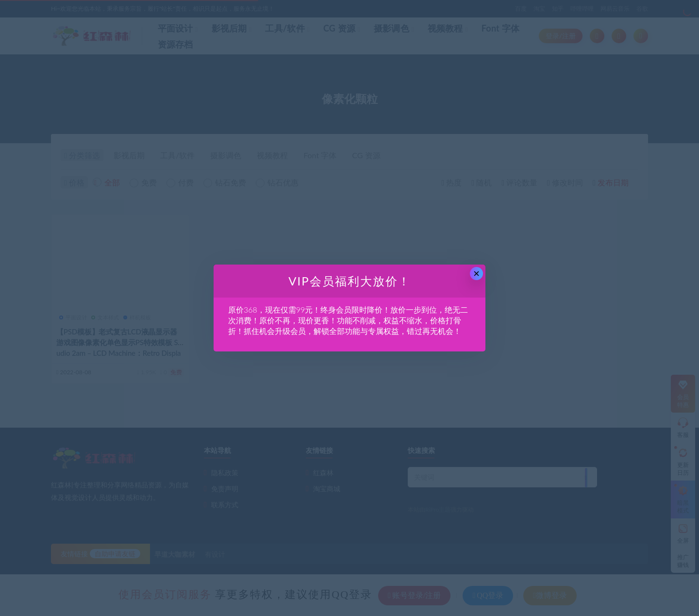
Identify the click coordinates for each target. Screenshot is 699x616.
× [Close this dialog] (476, 274)
